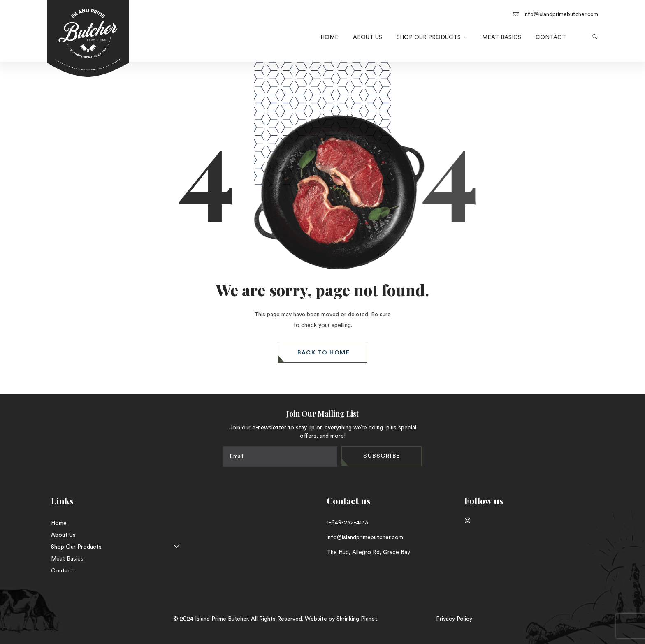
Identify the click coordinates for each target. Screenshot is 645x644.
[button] (322, 353)
